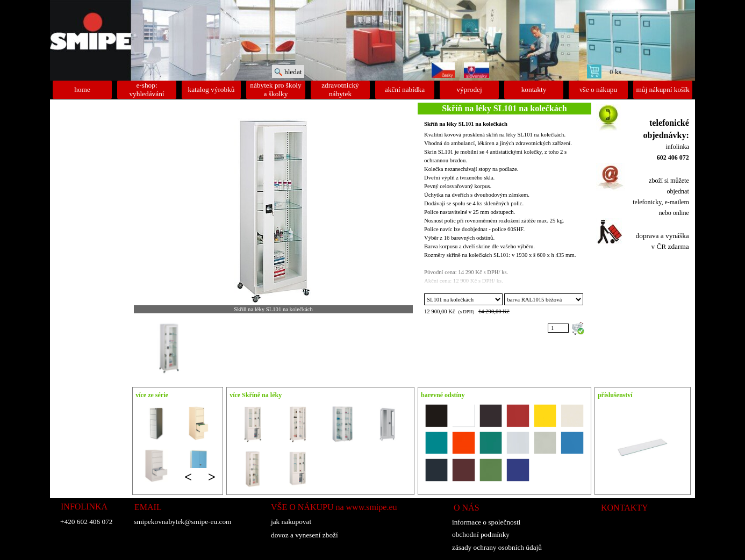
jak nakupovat (291, 522)
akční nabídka (405, 89)
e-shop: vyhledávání (146, 89)
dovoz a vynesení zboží (305, 535)
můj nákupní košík (662, 89)
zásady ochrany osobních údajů (497, 547)
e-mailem (676, 202)
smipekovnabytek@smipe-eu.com (182, 522)
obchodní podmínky (481, 534)
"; (463, 299)
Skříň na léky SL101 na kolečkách (466, 124)
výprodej (469, 89)
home (82, 89)
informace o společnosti (486, 522)
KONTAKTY (625, 508)
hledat (293, 72)
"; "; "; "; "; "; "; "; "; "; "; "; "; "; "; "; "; (543, 299)
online (681, 213)
